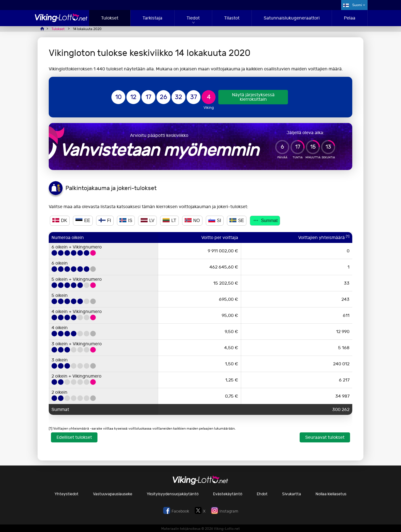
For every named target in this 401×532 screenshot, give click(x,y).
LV (147, 221)
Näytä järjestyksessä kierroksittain (253, 97)
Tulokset (110, 18)
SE (237, 221)
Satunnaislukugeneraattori (292, 18)
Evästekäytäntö (228, 494)
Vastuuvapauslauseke (113, 494)
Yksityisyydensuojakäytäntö (173, 494)
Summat (265, 221)
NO (192, 221)
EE (83, 221)
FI (105, 221)
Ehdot (262, 494)
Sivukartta (292, 494)
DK (60, 221)
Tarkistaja (152, 18)
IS (126, 221)
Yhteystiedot (67, 494)
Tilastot (232, 18)
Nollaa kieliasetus (331, 494)
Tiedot (193, 18)
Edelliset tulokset (74, 437)
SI (215, 221)
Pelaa (350, 18)
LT (169, 221)
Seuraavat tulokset (325, 437)
